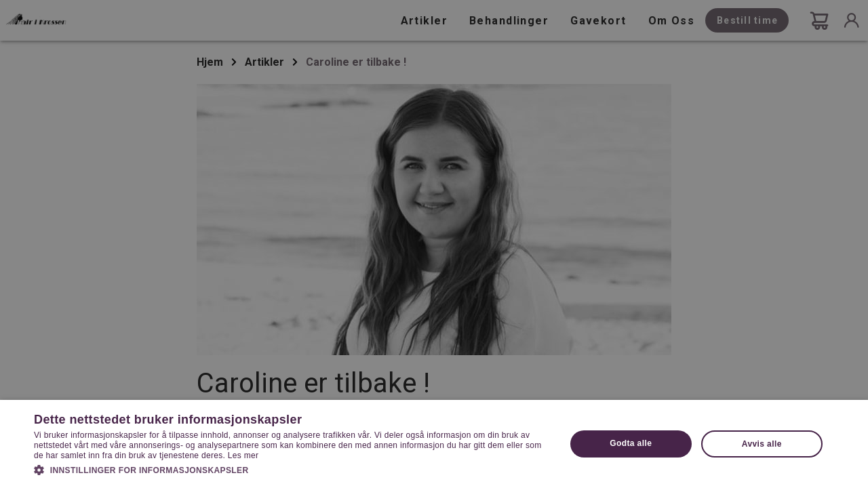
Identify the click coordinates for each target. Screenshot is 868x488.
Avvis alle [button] (762, 444)
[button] (292, 469)
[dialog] (434, 244)
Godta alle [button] (631, 443)
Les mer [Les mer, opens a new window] (243, 455)
